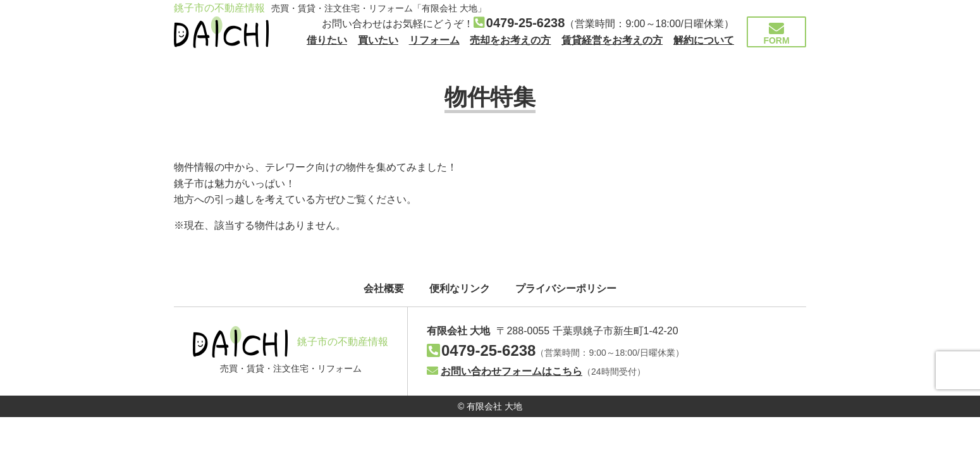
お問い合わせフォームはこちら (505, 371)
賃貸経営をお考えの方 (612, 40)
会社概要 (384, 288)
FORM (776, 33)
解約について (704, 40)
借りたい (327, 40)
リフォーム (434, 40)
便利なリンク (460, 288)
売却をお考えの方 (510, 40)
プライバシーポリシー (566, 288)
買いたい (378, 40)
